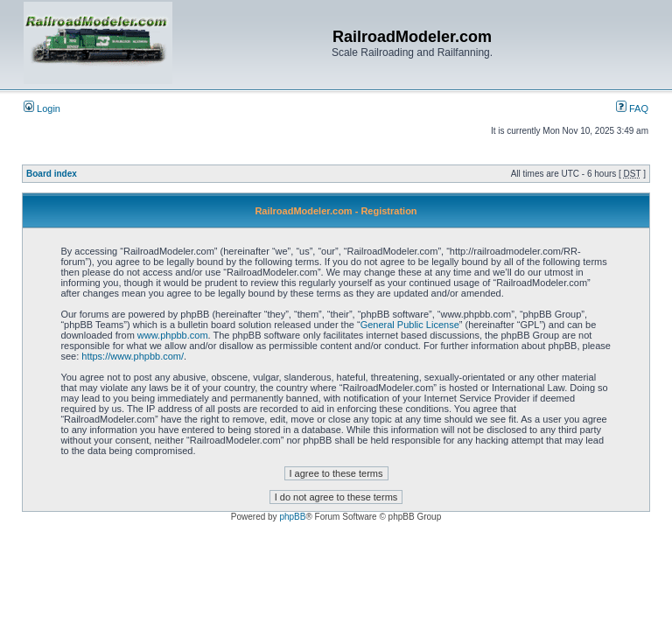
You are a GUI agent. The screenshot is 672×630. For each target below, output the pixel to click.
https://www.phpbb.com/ (133, 356)
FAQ (632, 108)
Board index (52, 174)
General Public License (410, 325)
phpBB (292, 517)
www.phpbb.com (173, 335)
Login (42, 108)
